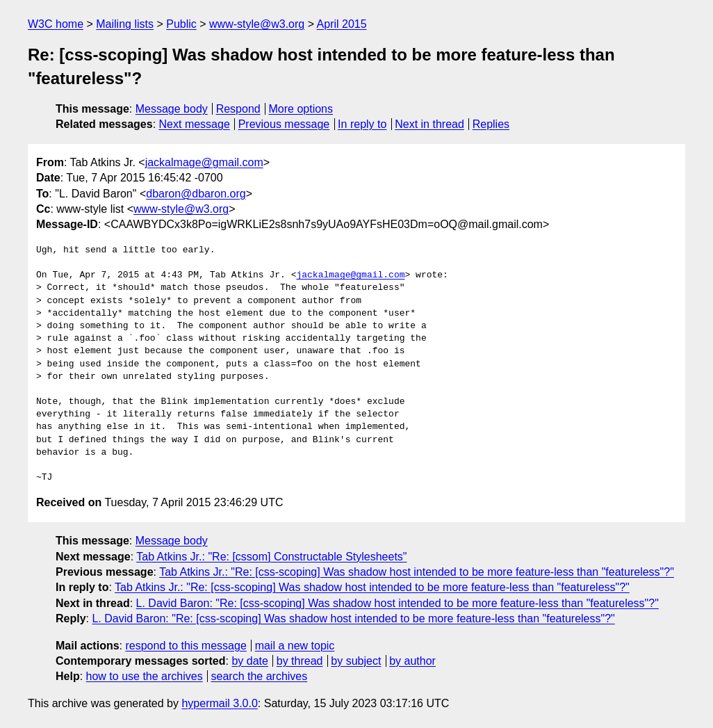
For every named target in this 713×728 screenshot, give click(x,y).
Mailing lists (125, 24)
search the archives (260, 676)
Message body (172, 109)
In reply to (362, 124)
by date (249, 661)
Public (181, 24)
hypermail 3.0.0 (219, 703)
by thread (300, 661)
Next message (195, 124)
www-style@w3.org (257, 24)
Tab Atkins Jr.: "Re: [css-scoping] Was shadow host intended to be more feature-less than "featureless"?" (417, 572)
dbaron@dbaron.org (196, 194)
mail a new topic (295, 646)
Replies (491, 124)
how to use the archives (145, 676)
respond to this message (186, 646)
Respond (238, 109)
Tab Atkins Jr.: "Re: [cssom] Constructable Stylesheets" (271, 557)
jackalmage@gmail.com (204, 162)
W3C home (56, 24)
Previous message (284, 124)
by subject (356, 661)
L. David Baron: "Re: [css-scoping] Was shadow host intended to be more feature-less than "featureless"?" (398, 603)
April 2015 (342, 24)
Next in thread (429, 124)
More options (301, 109)
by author (412, 661)
